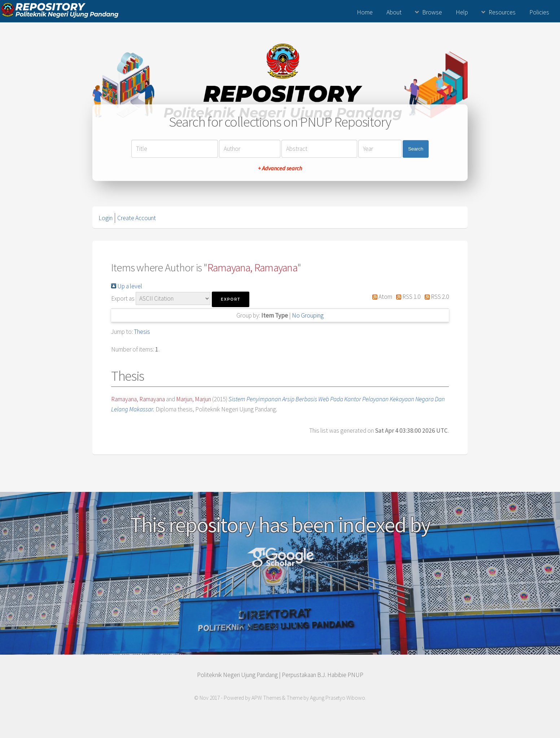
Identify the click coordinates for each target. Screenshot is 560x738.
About (394, 12)
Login (106, 218)
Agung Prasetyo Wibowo (338, 698)
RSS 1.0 (407, 297)
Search (416, 149)
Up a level (127, 286)
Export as (123, 298)
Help (462, 12)
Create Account (137, 218)
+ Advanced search (280, 169)
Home (365, 12)
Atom (381, 297)
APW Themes (266, 698)
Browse (432, 12)
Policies (539, 12)
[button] (231, 299)
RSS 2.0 (435, 297)
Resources (502, 12)
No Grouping (308, 315)
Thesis (142, 332)
